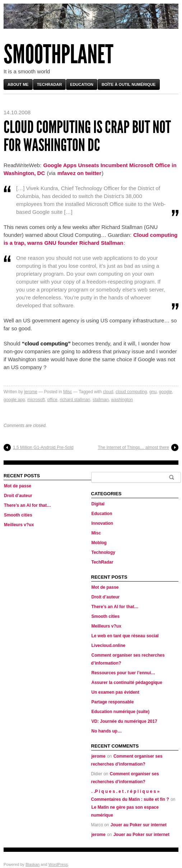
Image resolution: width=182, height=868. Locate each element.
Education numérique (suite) (121, 712)
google (165, 392)
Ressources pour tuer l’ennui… (123, 673)
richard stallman (75, 400)
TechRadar (50, 84)
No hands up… (107, 731)
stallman (101, 400)
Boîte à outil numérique (129, 84)
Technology (103, 552)
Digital (98, 504)
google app (14, 400)
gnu (153, 392)
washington (122, 400)
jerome (31, 392)
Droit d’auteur (18, 496)
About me (18, 84)
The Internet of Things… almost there (133, 447)
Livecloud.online (109, 646)
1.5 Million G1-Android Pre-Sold (43, 447)
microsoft (36, 400)
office (52, 400)
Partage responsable (113, 702)
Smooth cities (18, 515)
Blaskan (32, 864)
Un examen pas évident (115, 692)
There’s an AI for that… (27, 505)
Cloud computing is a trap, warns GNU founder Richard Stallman (91, 239)
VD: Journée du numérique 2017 (124, 721)
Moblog (99, 543)
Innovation (102, 523)
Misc (68, 392)
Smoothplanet (59, 54)
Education (82, 84)
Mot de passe (18, 486)
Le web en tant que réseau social (125, 636)
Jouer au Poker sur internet (139, 825)
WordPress (58, 864)
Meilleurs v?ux (19, 525)
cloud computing (131, 392)
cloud (108, 392)
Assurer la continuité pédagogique (127, 683)
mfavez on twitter (80, 173)
